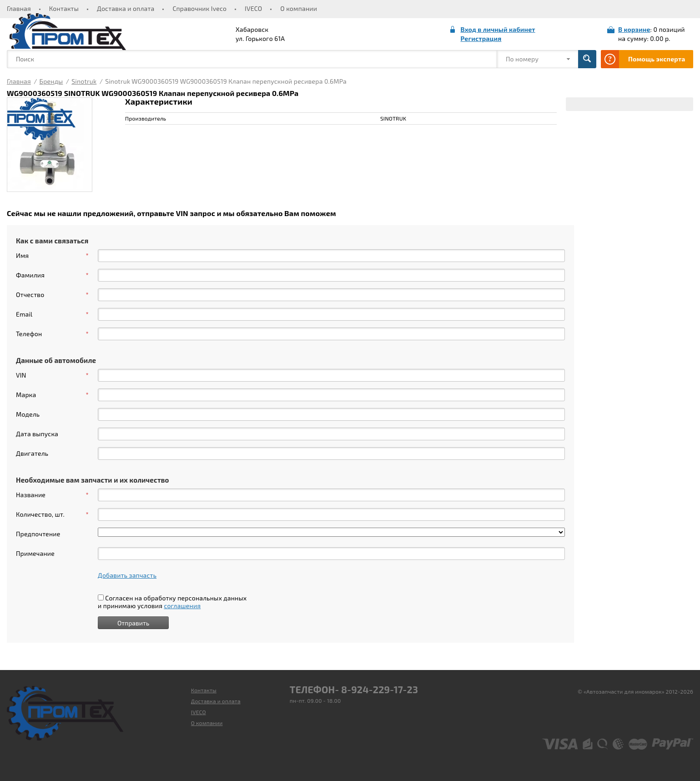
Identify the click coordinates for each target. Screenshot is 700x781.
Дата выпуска (37, 434)
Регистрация (481, 38)
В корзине (634, 29)
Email (52, 314)
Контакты (64, 8)
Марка (52, 395)
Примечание (35, 553)
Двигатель (32, 453)
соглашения (182, 606)
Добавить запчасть (127, 575)
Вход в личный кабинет (498, 29)
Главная (19, 8)
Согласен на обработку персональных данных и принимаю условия (172, 602)
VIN (52, 375)
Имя (52, 256)
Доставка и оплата (126, 8)
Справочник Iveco (199, 8)
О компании (299, 8)
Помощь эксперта (657, 59)
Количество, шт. (52, 514)
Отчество (52, 295)
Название (52, 495)
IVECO (253, 8)
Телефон (52, 334)
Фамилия (52, 275)
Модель (28, 414)
